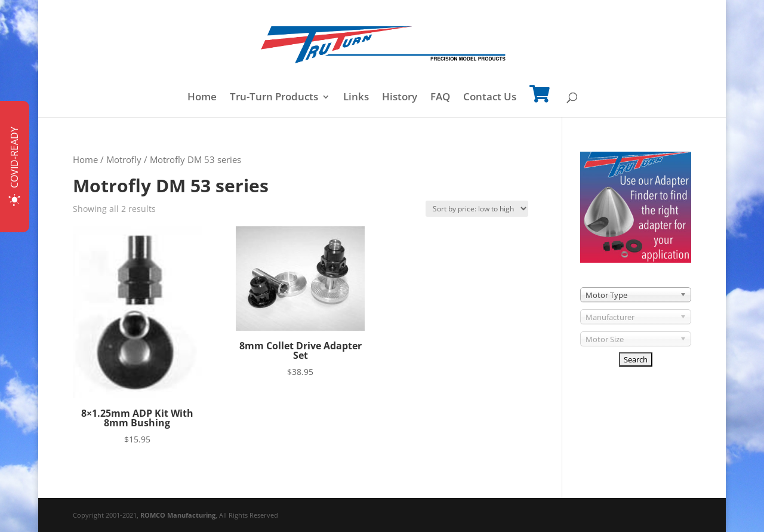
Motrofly (124, 159)
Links (356, 98)
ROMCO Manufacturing (178, 515)
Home (202, 98)
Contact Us (490, 98)
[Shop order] (477, 209)
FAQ (440, 98)
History (400, 98)
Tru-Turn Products (274, 98)
